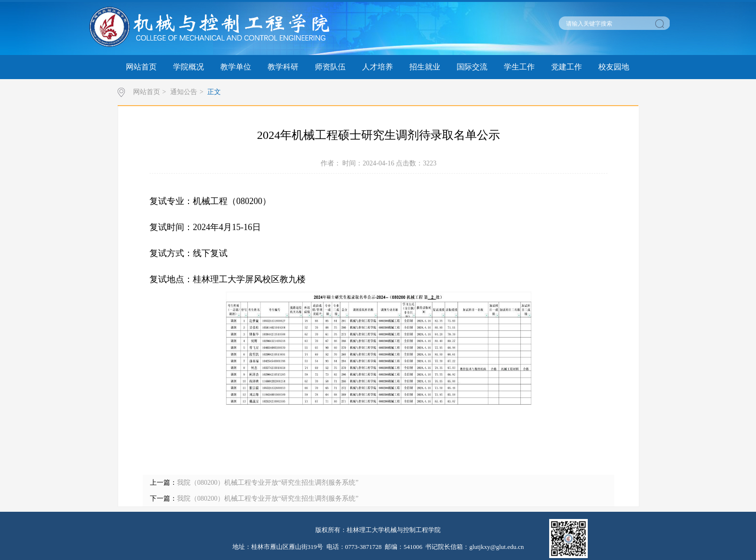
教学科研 (283, 67)
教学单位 (236, 67)
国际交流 (472, 67)
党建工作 (567, 67)
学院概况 (189, 67)
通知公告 (184, 92)
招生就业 (425, 67)
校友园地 (614, 67)
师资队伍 (330, 67)
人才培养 (378, 67)
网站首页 (141, 67)
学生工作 (519, 67)
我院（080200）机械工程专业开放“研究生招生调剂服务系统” (268, 483)
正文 (214, 92)
